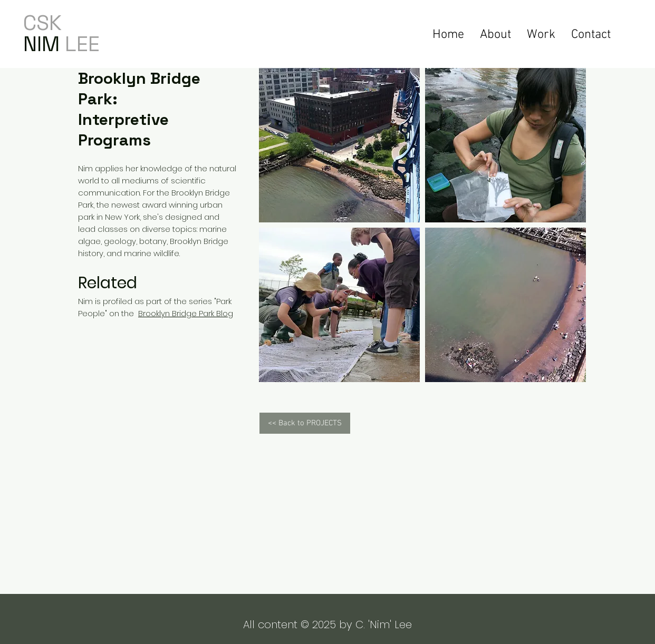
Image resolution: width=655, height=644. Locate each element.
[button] (541, 34)
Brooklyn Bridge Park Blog (186, 313)
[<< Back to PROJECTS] (305, 423)
